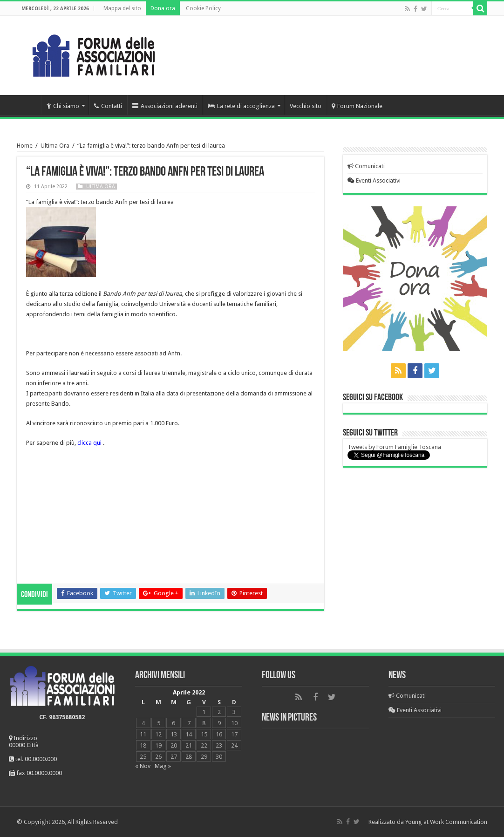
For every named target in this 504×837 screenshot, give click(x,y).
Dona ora (163, 8)
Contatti (108, 106)
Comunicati (366, 166)
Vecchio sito (306, 106)
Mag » (163, 766)
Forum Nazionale (357, 106)
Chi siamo (63, 106)
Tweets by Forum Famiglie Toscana (394, 447)
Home (29, 105)
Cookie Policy (203, 8)
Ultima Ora (55, 146)
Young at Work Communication (446, 822)
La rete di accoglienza (241, 106)
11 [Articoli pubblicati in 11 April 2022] (143, 734)
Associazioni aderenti (165, 106)
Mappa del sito (122, 8)
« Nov (143, 766)
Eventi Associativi (374, 180)
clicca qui (89, 443)
